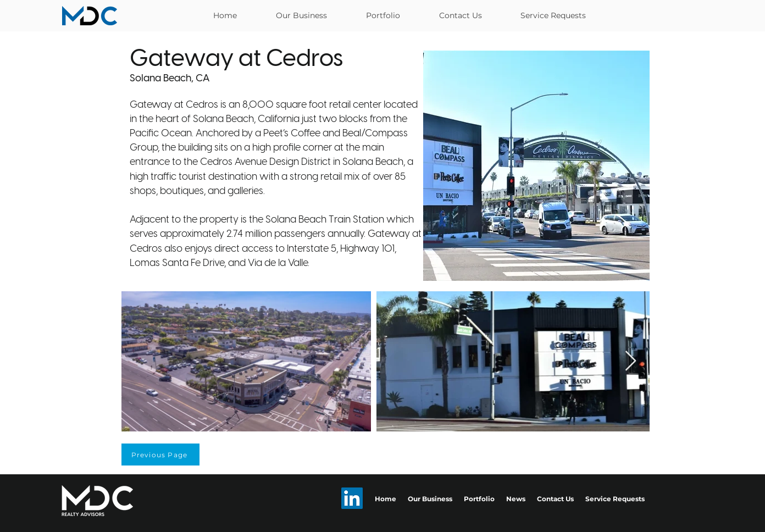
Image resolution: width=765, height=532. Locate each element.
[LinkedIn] (352, 498)
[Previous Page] (160, 455)
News (516, 499)
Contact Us (555, 499)
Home (386, 499)
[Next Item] (631, 361)
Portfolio (479, 499)
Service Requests (615, 499)
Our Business (430, 499)
